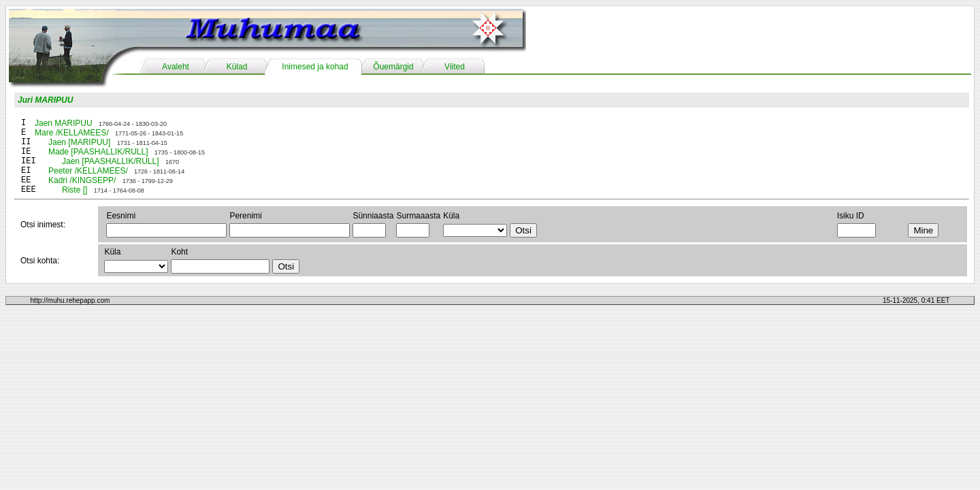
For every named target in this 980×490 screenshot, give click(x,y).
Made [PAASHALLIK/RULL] (98, 152)
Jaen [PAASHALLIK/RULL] (111, 161)
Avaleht (176, 67)
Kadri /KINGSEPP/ (82, 180)
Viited (455, 67)
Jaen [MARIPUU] (79, 142)
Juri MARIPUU (45, 100)
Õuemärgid (393, 67)
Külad (237, 67)
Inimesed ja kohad (315, 67)
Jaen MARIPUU (64, 123)
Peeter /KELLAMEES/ (88, 171)
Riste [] (75, 190)
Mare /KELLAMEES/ (72, 133)
